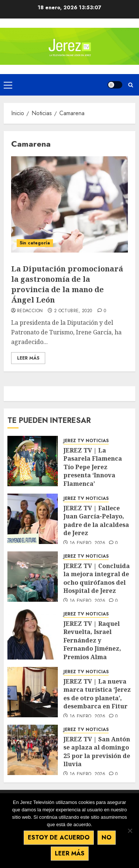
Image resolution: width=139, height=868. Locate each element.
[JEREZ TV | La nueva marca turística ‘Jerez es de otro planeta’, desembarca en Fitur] (33, 692)
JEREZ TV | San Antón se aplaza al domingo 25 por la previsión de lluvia (97, 752)
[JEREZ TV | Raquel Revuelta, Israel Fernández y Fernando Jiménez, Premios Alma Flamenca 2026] (33, 634)
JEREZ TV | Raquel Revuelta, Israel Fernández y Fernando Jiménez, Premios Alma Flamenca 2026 (92, 644)
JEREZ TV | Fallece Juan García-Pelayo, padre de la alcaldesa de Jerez (96, 520)
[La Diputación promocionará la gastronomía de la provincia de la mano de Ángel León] (69, 204)
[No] (130, 831)
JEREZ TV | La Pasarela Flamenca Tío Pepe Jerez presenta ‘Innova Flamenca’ (93, 467)
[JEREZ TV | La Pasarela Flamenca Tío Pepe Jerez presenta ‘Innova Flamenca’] (33, 461)
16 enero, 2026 (88, 543)
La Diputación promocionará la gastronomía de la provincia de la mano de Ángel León (67, 284)
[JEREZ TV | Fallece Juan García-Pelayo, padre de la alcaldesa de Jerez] (33, 519)
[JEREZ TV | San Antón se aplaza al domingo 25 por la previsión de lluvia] (33, 750)
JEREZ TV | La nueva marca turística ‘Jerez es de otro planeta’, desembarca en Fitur (97, 694)
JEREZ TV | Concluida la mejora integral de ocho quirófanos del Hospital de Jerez (97, 578)
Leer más (70, 853)
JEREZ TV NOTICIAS (86, 441)
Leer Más (28, 358)
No (107, 837)
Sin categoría (35, 243)
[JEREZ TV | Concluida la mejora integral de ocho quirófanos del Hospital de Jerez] (33, 577)
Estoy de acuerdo (59, 837)
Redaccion (30, 311)
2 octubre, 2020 (73, 311)
